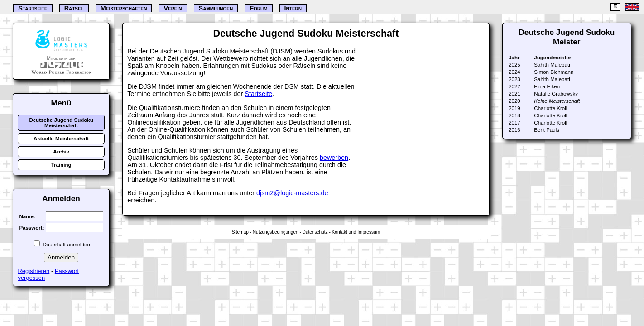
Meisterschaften (124, 8)
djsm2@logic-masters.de (292, 193)
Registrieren (34, 271)
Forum (258, 8)
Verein (173, 8)
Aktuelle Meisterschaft (61, 139)
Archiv (61, 152)
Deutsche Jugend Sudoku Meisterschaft (61, 123)
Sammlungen (216, 8)
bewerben (334, 158)
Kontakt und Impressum (356, 232)
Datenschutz (315, 232)
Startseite (258, 94)
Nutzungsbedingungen (276, 232)
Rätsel (74, 8)
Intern (293, 8)
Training (61, 165)
